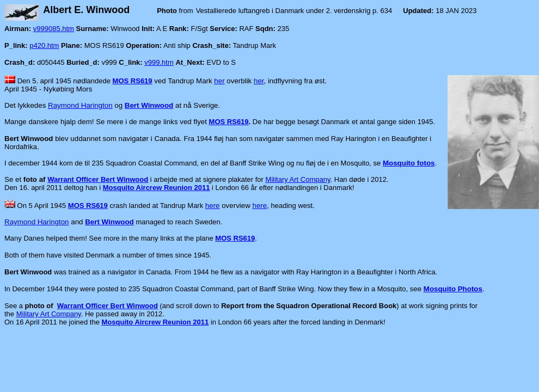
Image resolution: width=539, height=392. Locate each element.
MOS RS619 (133, 81)
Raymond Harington (80, 105)
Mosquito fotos (409, 163)
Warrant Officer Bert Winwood (98, 179)
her (219, 81)
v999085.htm (54, 29)
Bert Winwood (149, 105)
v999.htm (159, 62)
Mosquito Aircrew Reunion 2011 (157, 188)
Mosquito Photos (453, 289)
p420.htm (44, 45)
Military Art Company (298, 179)
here (213, 206)
